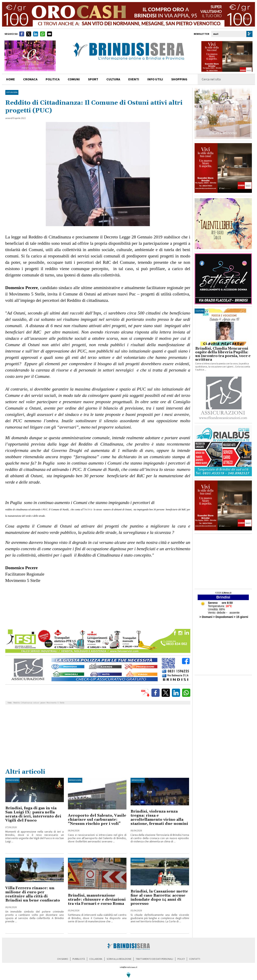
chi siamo (63, 959)
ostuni (36, 703)
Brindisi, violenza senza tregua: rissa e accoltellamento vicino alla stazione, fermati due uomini (159, 818)
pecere (43, 703)
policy (181, 959)
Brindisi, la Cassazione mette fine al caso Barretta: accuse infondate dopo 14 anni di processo (159, 897)
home (11, 79)
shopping (179, 79)
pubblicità (79, 959)
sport (93, 79)
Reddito (17, 703)
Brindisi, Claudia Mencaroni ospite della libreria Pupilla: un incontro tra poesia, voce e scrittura (223, 354)
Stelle (62, 703)
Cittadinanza (27, 703)
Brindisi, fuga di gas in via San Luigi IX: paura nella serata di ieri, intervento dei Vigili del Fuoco (33, 814)
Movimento (51, 703)
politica (53, 79)
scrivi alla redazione (119, 959)
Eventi (134, 79)
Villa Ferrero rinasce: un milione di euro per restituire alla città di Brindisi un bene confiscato (33, 894)
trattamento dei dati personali (154, 959)
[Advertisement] (98, 737)
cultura (113, 79)
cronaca (30, 79)
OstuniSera (12, 92)
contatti (195, 959)
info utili (155, 79)
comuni (74, 79)
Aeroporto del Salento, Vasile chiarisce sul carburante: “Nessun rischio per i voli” (97, 820)
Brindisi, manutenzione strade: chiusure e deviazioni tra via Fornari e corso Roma (97, 900)
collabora (96, 959)
